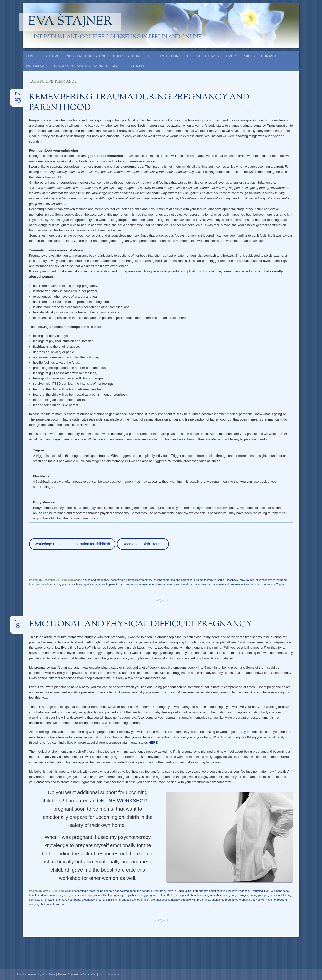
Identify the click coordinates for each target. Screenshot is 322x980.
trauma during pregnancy (259, 584)
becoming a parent (122, 580)
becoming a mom (84, 891)
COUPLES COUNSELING (132, 56)
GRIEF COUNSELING (174, 56)
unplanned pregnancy (225, 900)
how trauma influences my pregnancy (52, 584)
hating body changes (235, 895)
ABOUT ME (51, 56)
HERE (153, 742)
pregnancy (131, 584)
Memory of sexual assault (92, 584)
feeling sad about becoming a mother (198, 895)
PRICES (249, 56)
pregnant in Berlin (107, 900)
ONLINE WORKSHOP (123, 801)
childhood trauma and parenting (173, 580)
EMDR (231, 56)
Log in (102, 974)
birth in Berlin (176, 891)
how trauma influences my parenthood (263, 580)
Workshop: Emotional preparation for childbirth (72, 544)
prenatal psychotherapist (134, 900)
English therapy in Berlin (209, 580)
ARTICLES (137, 66)
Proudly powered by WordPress (36, 974)
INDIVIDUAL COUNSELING (86, 56)
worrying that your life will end (47, 904)
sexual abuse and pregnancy (225, 584)
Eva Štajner (70, 22)
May (18, 623)
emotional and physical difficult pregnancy (98, 895)
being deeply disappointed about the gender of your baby (131, 891)
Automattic (89, 974)
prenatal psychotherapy (165, 900)
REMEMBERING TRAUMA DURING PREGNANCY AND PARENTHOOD (139, 103)
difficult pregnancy (196, 891)
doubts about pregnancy (56, 895)
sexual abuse (198, 584)
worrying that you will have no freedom (263, 900)
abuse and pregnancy (96, 580)
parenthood (116, 584)
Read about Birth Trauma (143, 544)
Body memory (144, 580)
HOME (31, 56)
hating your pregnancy (263, 895)
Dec (18, 96)
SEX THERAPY (208, 56)
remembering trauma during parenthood (164, 584)
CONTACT (269, 56)
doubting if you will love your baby (230, 891)
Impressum (115, 974)
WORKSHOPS (37, 66)
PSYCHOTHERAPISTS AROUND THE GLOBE (89, 66)
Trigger (280, 584)
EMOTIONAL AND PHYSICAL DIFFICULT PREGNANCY (141, 624)
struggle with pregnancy (195, 900)
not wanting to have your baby (62, 900)
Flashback (232, 580)
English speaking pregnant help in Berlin (149, 895)
